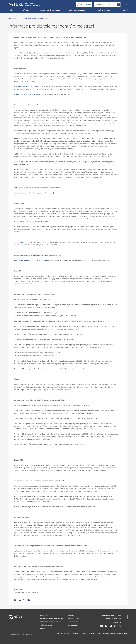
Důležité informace (104, 10)
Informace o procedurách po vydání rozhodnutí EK (33, 260)
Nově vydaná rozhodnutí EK (24, 193)
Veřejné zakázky (46, 625)
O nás (11, 10)
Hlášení (124, 10)
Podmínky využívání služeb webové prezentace (103, 633)
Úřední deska (45, 616)
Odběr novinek (73, 625)
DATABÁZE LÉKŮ (84, 5)
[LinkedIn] (115, 626)
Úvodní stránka (14, 19)
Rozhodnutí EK (19, 188)
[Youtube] (102, 626)
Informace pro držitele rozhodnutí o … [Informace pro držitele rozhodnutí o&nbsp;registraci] (36, 19)
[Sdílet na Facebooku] (15, 600)
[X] (120, 626)
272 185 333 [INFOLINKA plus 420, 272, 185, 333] (116, 616)
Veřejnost (27, 10)
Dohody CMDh (19, 242)
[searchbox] (107, 4)
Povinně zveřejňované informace (52, 619)
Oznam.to (120, 633)
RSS (126, 633)
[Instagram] (111, 626)
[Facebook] (106, 626)
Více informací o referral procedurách (29, 87)
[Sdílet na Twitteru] (24, 600)
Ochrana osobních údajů (64, 633)
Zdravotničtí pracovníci (50, 10)
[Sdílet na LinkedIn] (20, 600)
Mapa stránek (73, 622)
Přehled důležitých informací (51, 622)
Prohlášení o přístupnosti (80, 633)
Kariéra (43, 628)
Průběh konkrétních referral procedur (28, 94)
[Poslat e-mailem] (29, 600)
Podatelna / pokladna (76, 619)
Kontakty (71, 616)
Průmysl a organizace (78, 10)
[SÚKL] (24, 4)
